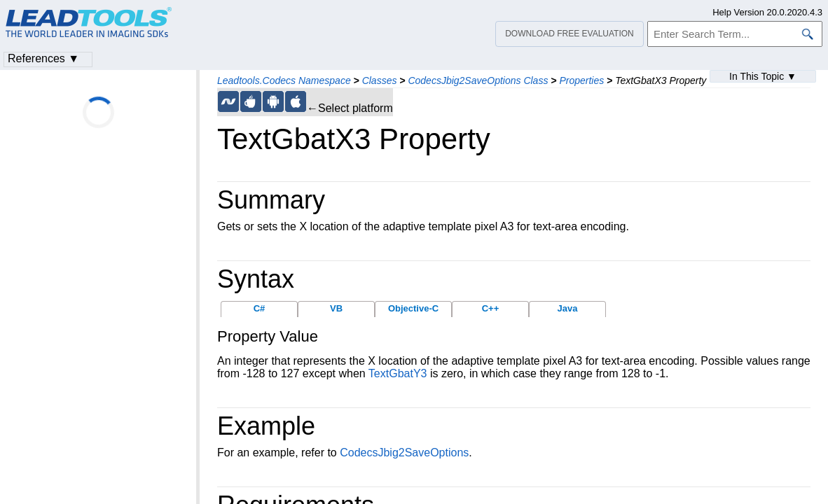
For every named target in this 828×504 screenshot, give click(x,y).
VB (336, 308)
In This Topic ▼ (763, 76)
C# (260, 308)
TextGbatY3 (398, 373)
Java (568, 308)
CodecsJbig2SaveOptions (404, 453)
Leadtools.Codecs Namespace (284, 80)
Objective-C (413, 308)
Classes (380, 80)
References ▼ (43, 58)
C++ (491, 308)
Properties (581, 80)
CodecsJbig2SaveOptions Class (478, 80)
